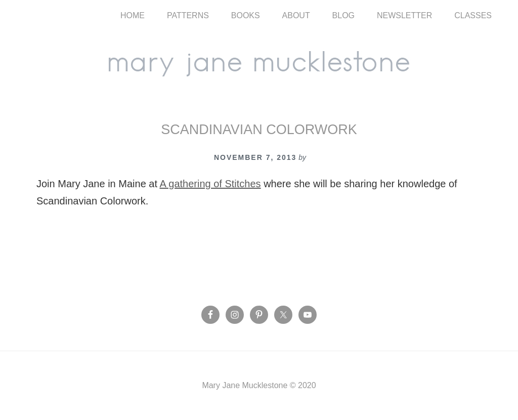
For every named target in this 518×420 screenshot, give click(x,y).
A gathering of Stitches (210, 184)
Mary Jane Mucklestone (259, 62)
